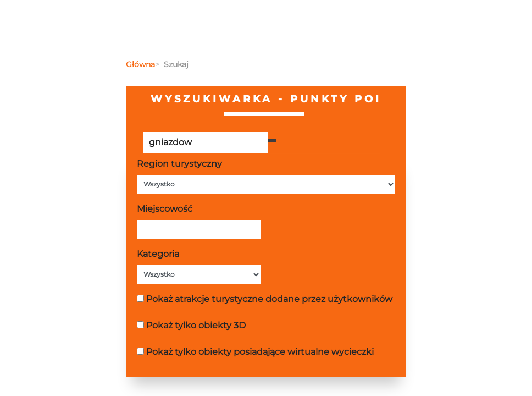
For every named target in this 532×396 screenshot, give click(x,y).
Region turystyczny (179, 164)
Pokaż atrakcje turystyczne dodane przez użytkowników (269, 299)
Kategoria (158, 254)
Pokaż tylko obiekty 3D (196, 325)
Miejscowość (165, 209)
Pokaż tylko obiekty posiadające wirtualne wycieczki (260, 352)
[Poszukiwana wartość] (206, 142)
